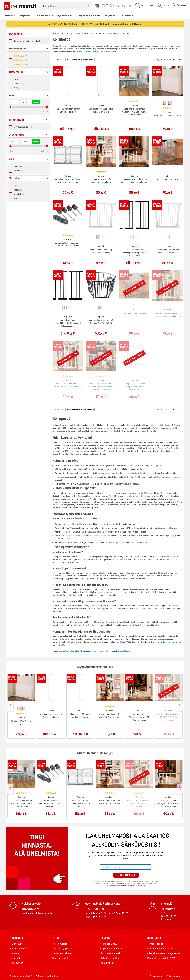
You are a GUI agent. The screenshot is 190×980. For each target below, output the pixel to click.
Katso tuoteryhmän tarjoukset (28, 41)
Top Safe (19, 84)
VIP (17, 88)
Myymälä (167, 904)
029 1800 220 (94, 909)
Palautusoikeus (18, 948)
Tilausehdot (16, 953)
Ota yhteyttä (31, 909)
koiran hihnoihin (107, 651)
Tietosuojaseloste (62, 953)
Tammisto (168, 909)
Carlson (19, 79)
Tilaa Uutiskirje (126, 875)
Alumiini (19, 194)
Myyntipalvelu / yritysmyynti (103, 904)
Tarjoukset (26, 16)
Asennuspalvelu (108, 944)
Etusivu (56, 34)
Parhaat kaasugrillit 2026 (161, 958)
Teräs (17, 186)
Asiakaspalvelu (44, 16)
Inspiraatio (154, 938)
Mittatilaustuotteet (110, 958)
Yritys (56, 938)
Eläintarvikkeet (97, 34)
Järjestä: (59, 60)
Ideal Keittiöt (107, 963)
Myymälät (110, 16)
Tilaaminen (16, 938)
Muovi (18, 198)
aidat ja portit (97, 52)
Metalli (18, 190)
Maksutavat (16, 944)
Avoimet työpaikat (62, 948)
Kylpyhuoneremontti (111, 948)
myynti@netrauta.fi (95, 916)
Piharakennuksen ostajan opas (164, 953)
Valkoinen (19, 166)
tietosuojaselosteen (130, 886)
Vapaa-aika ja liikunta (79, 34)
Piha (64, 34)
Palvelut (105, 938)
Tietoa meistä (60, 944)
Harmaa (18, 171)
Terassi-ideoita (155, 944)
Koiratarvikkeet (114, 34)
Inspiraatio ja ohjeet (89, 16)
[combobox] (66, 6)
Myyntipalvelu (65, 16)
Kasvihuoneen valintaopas (161, 948)
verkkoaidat (111, 52)
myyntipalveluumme (167, 642)
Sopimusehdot (60, 958)
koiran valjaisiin (123, 651)
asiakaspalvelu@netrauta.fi (37, 913)
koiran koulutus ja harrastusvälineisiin (82, 651)
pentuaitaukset (84, 52)
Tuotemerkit (126, 16)
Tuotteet (8, 16)
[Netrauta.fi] (20, 6)
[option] (165, 103)
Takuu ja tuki (16, 958)
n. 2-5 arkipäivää (23, 127)
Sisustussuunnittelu (111, 953)
